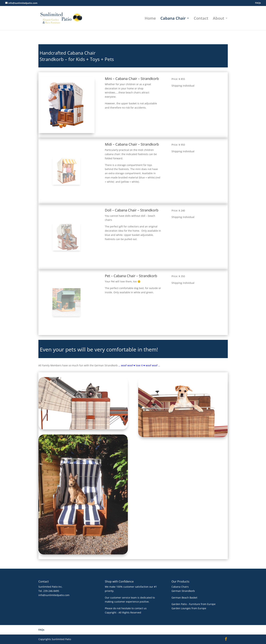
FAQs (258, 3)
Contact (201, 19)
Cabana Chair (173, 19)
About (219, 19)
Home (150, 19)
